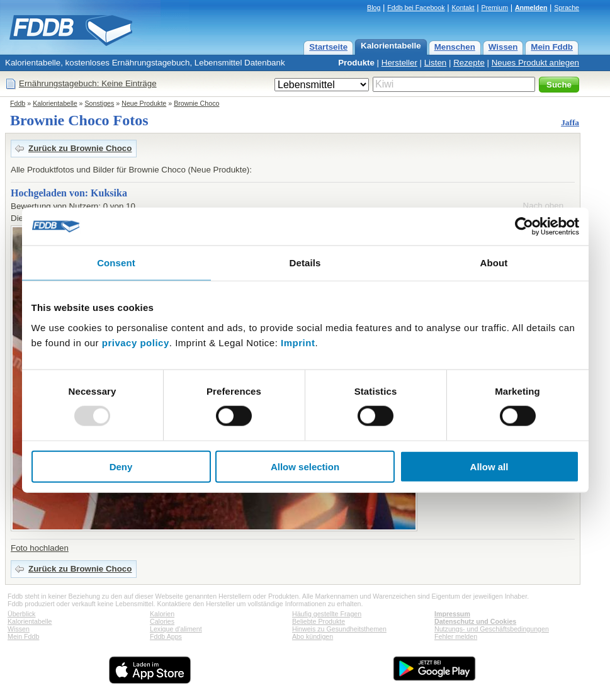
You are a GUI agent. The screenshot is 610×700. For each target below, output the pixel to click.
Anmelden (531, 8)
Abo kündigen (313, 636)
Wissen (503, 47)
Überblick (21, 614)
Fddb (18, 103)
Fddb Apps (166, 636)
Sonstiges (100, 103)
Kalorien (162, 614)
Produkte (356, 63)
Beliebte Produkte (319, 621)
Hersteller (399, 63)
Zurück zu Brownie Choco (80, 148)
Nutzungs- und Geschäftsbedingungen (492, 629)
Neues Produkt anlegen (535, 63)
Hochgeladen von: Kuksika (69, 193)
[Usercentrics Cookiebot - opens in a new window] (524, 227)
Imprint (298, 342)
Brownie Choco (196, 103)
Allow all (489, 466)
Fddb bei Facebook (416, 8)
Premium (494, 8)
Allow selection (305, 466)
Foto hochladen (40, 548)
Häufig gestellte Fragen (327, 614)
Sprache (567, 8)
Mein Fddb (552, 47)
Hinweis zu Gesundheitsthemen (339, 629)
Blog (374, 8)
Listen (436, 63)
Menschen (455, 47)
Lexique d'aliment (176, 629)
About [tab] (494, 263)
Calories (162, 621)
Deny (121, 466)
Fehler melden (456, 636)
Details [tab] (305, 263)
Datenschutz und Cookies (475, 621)
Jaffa (570, 122)
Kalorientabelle (391, 46)
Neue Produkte (144, 103)
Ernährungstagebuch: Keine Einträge (88, 83)
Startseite (328, 47)
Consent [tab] (116, 263)
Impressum (452, 614)
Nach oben (543, 206)
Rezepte (469, 63)
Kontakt (463, 8)
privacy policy (136, 342)
